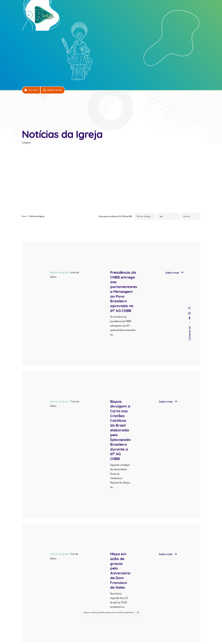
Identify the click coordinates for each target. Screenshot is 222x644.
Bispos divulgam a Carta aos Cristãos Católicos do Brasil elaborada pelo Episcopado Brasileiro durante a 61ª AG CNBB (120, 430)
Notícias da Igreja (59, 272)
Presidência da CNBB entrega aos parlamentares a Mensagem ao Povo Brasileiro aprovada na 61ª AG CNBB (124, 291)
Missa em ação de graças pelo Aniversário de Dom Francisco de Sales (120, 571)
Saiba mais (174, 273)
